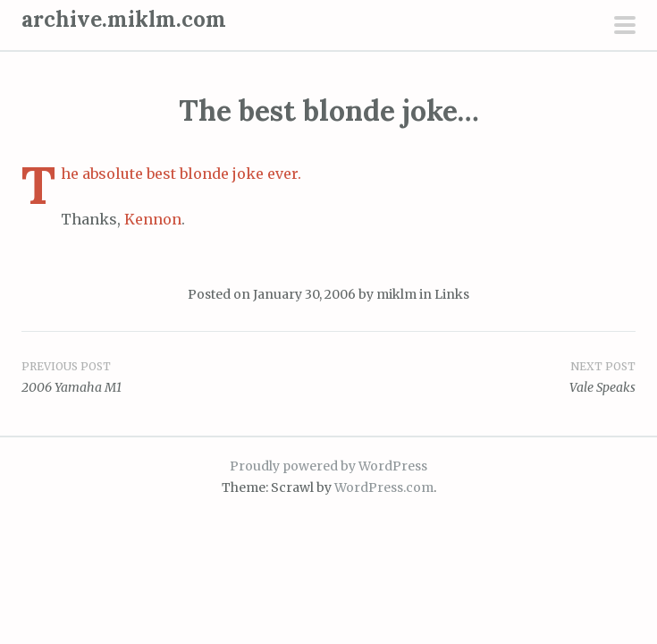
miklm (396, 294)
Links (452, 294)
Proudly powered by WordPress (328, 466)
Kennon (153, 219)
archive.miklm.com (124, 19)
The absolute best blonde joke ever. (181, 174)
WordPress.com (384, 487)
